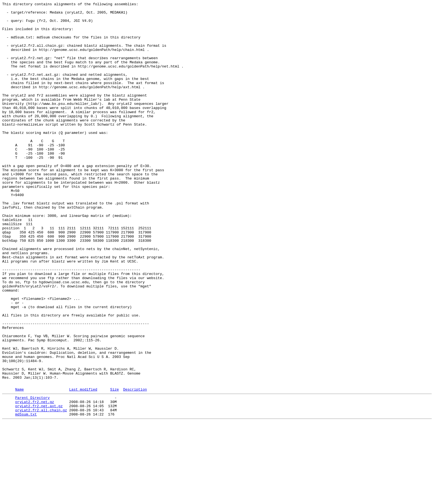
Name (20, 466)
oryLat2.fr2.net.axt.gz (39, 485)
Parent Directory (33, 476)
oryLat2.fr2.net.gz (35, 480)
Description (135, 466)
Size (114, 466)
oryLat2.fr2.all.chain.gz (41, 490)
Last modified (83, 466)
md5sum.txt (26, 495)
